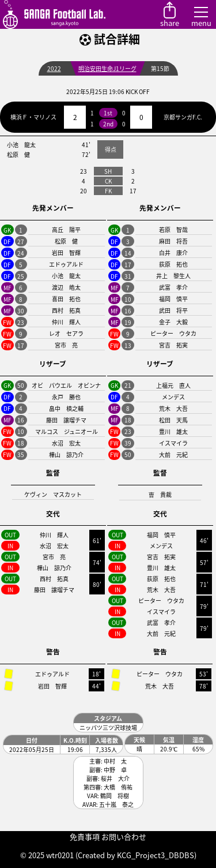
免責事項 (85, 837)
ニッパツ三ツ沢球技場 (108, 727)
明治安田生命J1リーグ (107, 68)
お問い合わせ (124, 837)
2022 (54, 68)
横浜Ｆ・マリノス (33, 117)
